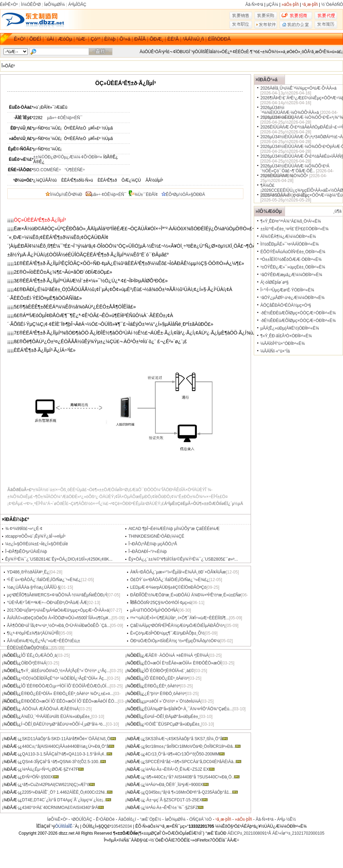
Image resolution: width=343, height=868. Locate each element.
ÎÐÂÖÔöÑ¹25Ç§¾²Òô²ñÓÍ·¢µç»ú (161, 603)
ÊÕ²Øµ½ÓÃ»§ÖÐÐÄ (183, 195)
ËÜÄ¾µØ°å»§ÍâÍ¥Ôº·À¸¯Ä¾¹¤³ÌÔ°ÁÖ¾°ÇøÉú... (189, 709)
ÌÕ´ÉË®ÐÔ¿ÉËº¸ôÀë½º (166, 678)
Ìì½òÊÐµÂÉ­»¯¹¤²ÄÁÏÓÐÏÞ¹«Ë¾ (290, 244)
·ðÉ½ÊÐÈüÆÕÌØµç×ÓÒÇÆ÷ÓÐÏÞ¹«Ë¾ (298, 313)
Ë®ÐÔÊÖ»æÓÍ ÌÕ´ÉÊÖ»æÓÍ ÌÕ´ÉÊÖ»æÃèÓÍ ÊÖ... (69, 701)
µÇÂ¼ (273, 5)
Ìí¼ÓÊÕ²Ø (31, 5)
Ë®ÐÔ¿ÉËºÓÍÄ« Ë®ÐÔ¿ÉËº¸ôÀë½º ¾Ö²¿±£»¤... (67, 694)
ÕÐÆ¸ (157, 39)
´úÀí (50, 39)
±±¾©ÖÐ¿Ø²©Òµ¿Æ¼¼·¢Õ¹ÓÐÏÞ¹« (68, 157)
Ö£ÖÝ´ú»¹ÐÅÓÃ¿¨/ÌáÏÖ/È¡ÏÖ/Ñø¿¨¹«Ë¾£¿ (170, 580)
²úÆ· (81, 39)
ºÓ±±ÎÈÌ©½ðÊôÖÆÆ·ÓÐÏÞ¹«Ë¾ (291, 259)
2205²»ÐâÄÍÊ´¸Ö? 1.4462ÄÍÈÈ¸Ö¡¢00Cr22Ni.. (67, 792)
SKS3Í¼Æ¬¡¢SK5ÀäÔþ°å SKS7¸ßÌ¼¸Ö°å (186, 739)
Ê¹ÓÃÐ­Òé (105, 819)
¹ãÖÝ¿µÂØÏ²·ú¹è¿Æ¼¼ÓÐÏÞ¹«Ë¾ (292, 298)
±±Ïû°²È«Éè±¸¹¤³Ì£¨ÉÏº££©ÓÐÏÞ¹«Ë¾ (295, 229)
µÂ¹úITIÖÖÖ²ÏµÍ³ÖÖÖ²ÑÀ (154, 610)
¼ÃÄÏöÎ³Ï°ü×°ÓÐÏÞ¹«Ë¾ (283, 344)
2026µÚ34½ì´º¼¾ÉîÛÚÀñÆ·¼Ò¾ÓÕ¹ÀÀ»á (290, 110)
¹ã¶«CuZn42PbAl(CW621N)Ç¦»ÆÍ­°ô (58, 785)
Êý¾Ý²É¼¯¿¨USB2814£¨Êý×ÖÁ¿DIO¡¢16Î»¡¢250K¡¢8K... (59, 559)
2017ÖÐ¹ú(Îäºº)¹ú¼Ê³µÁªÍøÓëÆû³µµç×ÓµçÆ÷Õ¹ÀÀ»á (58, 610)
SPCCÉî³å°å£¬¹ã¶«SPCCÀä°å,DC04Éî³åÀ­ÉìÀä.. (193, 762)
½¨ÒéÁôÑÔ (332, 5)
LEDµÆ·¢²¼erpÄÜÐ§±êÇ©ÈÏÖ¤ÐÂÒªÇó (168, 587)
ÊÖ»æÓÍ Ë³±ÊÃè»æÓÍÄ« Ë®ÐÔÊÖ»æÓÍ (183, 663)
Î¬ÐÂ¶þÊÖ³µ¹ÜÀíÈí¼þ (26, 552)
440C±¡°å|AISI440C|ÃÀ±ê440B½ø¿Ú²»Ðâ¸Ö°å (68, 746)
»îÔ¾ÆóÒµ (269, 211)
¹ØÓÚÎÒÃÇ (82, 819)
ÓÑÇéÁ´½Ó (200, 819)
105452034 (122, 826)
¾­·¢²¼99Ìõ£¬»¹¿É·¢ (24, 529)
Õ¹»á (125, 39)
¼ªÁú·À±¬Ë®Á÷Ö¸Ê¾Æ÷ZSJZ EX (180, 769)
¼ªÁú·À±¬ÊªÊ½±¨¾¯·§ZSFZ (174, 808)
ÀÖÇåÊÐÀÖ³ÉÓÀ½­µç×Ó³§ (286, 305)
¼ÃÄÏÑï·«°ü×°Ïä (275, 351)
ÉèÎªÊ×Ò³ (9, 5)
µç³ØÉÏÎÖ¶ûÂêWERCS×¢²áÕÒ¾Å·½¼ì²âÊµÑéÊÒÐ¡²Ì (57, 595)
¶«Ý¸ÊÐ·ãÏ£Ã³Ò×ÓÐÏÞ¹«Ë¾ (286, 336)
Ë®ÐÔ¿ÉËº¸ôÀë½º (162, 686)
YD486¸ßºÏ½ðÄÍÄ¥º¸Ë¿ (28, 572)
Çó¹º (95, 39)
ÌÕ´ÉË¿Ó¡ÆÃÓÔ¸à (39, 655)
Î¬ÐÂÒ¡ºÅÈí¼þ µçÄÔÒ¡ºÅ (153, 544)
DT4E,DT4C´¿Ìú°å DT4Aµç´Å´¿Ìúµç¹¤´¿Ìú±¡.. (66, 800)
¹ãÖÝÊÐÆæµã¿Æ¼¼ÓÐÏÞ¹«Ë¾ (291, 275)
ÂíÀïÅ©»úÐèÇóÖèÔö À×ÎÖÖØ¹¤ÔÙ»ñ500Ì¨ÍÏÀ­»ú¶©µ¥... (59, 618)
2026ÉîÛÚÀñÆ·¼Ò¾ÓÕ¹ (284, 176)
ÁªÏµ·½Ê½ (286, 819)
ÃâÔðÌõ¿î (127, 819)
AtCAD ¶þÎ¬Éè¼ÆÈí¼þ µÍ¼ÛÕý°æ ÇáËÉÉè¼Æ (174, 529)
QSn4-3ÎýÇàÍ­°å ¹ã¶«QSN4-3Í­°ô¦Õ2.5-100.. (64, 762)
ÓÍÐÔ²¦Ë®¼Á (34, 663)
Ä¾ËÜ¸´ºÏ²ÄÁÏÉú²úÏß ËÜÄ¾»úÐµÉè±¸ (56, 717)
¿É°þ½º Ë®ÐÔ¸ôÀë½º (165, 694)
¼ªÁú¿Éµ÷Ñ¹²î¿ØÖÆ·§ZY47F (53, 769)
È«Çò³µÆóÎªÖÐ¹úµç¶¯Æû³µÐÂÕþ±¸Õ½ (167, 633)
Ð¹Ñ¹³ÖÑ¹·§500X (40, 777)
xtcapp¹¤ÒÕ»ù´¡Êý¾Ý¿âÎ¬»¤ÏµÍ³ (35, 536)
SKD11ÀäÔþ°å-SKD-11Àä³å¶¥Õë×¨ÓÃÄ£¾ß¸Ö (69, 739)
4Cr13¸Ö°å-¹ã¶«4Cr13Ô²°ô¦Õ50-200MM (185, 754)
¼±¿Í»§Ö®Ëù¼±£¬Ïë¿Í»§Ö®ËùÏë (37, 544)
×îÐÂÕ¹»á (266, 80)
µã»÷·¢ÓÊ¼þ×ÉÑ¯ (65, 118)
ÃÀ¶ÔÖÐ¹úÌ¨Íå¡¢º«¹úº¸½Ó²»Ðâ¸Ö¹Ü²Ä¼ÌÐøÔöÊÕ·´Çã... (58, 626)
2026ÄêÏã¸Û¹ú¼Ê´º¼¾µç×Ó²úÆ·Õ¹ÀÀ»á (298, 88)
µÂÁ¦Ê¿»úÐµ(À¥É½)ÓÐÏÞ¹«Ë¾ (290, 328)
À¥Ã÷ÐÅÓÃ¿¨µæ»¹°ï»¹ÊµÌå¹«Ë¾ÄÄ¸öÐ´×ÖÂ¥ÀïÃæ (178, 572)
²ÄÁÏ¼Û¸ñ (193, 39)
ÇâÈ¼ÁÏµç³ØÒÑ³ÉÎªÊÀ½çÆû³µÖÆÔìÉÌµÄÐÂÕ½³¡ (178, 626)
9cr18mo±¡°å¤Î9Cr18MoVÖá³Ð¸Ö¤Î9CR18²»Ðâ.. (193, 746)
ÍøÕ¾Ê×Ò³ (57, 819)
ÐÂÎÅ (140, 39)
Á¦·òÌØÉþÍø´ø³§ (274, 282)
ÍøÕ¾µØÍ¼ (55, 5)
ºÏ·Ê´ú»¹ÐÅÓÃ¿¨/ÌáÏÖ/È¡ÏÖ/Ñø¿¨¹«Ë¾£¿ (44, 580)
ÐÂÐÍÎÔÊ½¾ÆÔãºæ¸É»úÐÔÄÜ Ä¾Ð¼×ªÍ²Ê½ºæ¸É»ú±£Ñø (186, 595)
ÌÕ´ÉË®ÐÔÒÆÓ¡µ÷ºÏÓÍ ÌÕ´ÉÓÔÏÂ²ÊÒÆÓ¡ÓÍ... (65, 686)
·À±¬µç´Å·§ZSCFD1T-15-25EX (176, 800)
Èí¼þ (110, 39)
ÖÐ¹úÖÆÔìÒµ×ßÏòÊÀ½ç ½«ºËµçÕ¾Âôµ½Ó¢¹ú (175, 641)
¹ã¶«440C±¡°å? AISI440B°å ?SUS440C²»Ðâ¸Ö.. (192, 777)
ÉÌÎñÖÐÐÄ (219, 39)
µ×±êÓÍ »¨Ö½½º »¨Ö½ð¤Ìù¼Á (173, 701)
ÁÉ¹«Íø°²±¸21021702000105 (298, 833)
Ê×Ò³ (20, 39)
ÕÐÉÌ (35, 39)
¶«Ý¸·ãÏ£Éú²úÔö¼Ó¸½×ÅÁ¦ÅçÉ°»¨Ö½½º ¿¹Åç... (66, 671)
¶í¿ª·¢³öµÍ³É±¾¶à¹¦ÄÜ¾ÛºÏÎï (33, 633)
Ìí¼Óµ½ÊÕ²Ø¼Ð (64, 195)
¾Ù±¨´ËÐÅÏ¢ (146, 195)
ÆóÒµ (65, 39)
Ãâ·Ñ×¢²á (254, 5)
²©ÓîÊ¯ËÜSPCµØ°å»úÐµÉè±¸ (173, 724)
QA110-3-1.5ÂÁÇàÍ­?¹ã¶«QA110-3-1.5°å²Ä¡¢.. (67, 754)
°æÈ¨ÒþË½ (151, 819)
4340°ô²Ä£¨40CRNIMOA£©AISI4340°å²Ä (63, 808)
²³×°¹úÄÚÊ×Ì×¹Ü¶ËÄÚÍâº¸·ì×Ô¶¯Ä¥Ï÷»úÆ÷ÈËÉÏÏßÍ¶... (180, 618)
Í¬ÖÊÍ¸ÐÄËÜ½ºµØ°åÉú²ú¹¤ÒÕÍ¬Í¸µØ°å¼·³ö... (64, 724)
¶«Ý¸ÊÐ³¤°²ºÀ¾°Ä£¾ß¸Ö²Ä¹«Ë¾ (291, 221)
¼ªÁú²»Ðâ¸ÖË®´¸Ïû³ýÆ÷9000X (177, 785)
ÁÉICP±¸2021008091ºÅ (249, 833)
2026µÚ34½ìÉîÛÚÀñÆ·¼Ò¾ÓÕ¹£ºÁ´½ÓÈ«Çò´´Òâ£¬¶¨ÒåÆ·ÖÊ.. (295, 168)
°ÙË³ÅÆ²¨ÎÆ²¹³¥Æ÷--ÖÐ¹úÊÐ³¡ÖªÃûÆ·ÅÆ (47, 603)
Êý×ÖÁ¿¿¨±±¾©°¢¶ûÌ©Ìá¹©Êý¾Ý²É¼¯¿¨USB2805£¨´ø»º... (183, 559)
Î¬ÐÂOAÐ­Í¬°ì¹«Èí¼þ (148, 552)
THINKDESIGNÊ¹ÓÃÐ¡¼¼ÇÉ (156, 536)
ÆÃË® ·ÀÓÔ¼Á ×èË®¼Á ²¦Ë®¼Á (177, 655)
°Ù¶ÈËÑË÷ (75, 170)
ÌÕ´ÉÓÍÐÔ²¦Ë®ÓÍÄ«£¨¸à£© (169, 671)
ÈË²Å (173, 39)
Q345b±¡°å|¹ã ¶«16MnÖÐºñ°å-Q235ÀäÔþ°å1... (191, 792)
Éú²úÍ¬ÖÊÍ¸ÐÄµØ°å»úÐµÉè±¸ (172, 717)
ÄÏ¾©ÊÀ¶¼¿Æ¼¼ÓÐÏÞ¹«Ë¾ (288, 237)
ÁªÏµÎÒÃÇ (77, 5)
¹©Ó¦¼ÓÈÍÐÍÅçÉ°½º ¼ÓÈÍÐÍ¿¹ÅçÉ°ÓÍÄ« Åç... (64, 678)
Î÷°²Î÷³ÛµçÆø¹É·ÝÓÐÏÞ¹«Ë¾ (287, 290)
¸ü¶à (337, 211)
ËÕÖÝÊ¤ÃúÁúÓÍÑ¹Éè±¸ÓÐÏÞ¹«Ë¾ (293, 252)
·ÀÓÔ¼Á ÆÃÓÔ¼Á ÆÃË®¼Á (50, 709)
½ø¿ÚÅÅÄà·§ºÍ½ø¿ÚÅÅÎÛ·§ (34, 587)
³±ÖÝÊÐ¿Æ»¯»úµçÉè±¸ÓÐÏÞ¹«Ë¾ (293, 267)
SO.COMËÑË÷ (47, 170)
